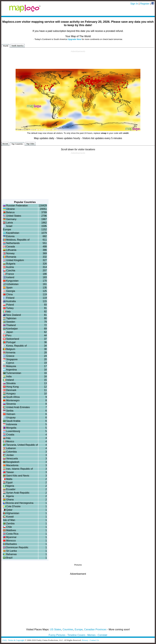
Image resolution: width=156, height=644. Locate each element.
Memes (91, 635)
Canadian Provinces (95, 629)
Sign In (134, 4)
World (6, 46)
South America (17, 46)
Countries (68, 629)
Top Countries (17, 144)
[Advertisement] (78, 60)
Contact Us (94, 640)
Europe (79, 629)
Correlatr (102, 635)
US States (56, 629)
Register (145, 4)
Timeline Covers (76, 635)
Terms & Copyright (16, 640)
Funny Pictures (57, 635)
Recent (5, 144)
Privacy (85, 640)
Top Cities (30, 144)
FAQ (5, 640)
